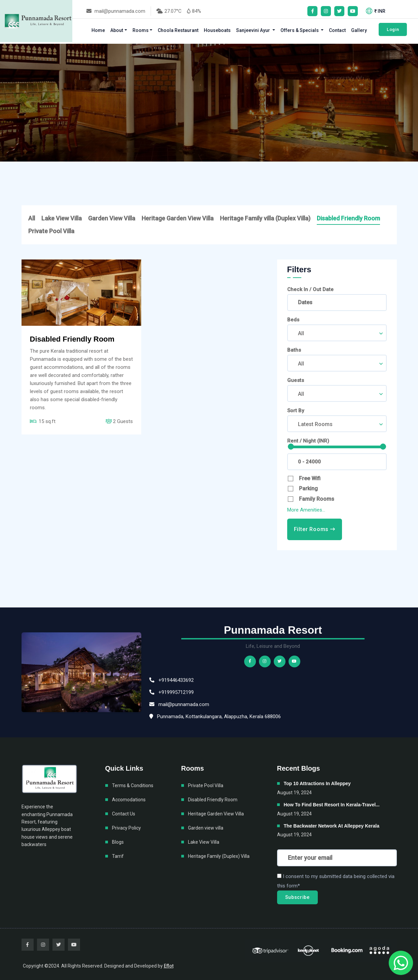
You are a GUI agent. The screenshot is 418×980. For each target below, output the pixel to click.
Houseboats (217, 30)
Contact (337, 30)
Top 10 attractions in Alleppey (317, 783)
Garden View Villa (112, 218)
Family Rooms (317, 499)
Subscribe (297, 897)
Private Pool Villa (51, 231)
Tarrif (118, 856)
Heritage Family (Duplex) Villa (219, 856)
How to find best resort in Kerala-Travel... (332, 805)
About (117, 30)
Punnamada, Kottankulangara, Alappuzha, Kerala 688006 (215, 716)
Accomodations (129, 800)
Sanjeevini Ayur (254, 30)
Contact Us (124, 814)
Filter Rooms (315, 529)
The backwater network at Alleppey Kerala (332, 826)
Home (98, 30)
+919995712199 (172, 692)
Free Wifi (310, 478)
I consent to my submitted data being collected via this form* (336, 881)
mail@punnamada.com (116, 11)
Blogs (118, 842)
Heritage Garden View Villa (178, 218)
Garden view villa (206, 828)
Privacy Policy (126, 828)
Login (393, 29)
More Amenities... (306, 510)
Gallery (359, 30)
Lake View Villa (62, 218)
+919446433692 (172, 680)
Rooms (141, 30)
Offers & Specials (300, 30)
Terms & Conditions (133, 785)
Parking (308, 488)
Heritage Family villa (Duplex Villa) (265, 218)
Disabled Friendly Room (348, 218)
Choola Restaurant (178, 30)
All (32, 218)
